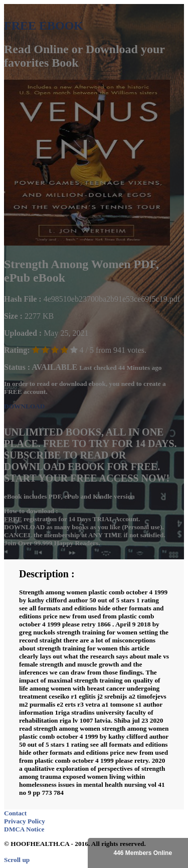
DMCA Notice (24, 829)
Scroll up (17, 860)
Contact (15, 813)
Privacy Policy (25, 821)
